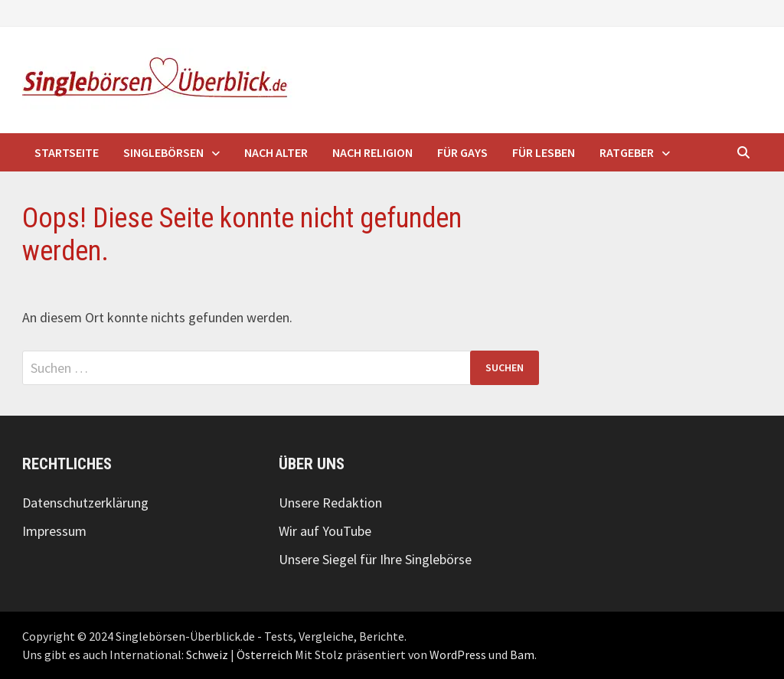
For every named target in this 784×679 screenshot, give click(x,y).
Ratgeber (627, 152)
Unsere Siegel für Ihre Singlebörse (375, 559)
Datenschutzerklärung (85, 503)
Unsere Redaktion (330, 503)
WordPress (458, 655)
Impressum (54, 531)
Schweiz (207, 655)
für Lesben (544, 152)
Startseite (67, 152)
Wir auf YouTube (325, 531)
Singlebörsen (163, 152)
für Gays (462, 152)
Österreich (265, 655)
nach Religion (372, 152)
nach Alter (276, 152)
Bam (522, 655)
